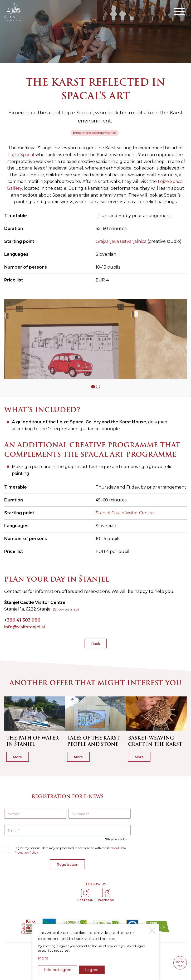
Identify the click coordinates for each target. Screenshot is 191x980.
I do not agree (58, 970)
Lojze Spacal (21, 155)
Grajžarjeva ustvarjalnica (121, 241)
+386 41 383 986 (22, 620)
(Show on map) (66, 609)
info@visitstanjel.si (25, 627)
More (43, 958)
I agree (92, 970)
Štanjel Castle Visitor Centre (125, 513)
